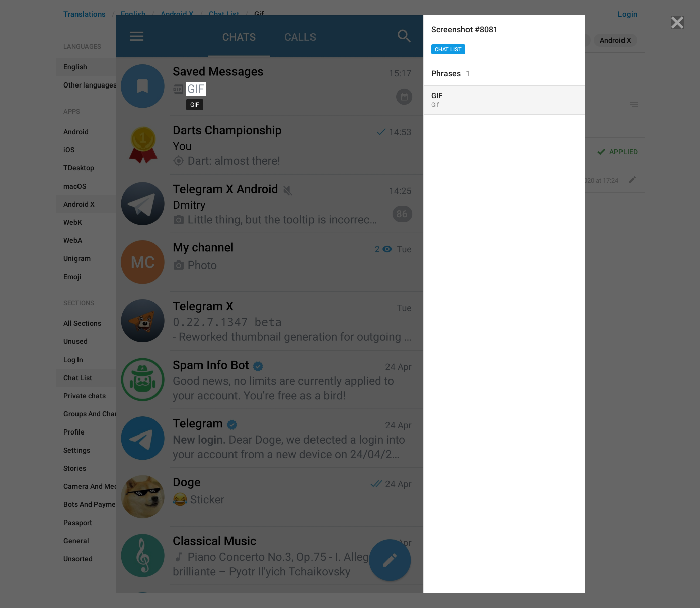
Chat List (448, 50)
